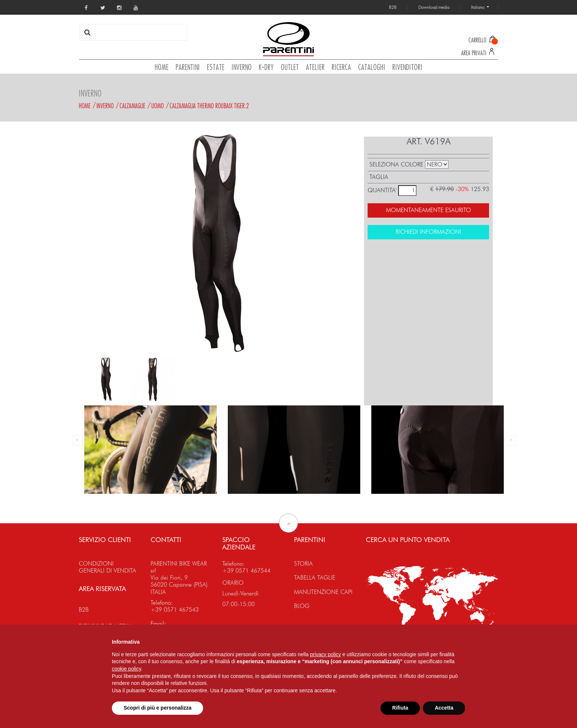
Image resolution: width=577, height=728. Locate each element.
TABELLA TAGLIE (315, 578)
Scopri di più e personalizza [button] (157, 708)
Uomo (157, 106)
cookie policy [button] (126, 669)
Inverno (105, 106)
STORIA (303, 564)
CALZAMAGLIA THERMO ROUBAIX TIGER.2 (209, 106)
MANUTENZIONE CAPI (323, 592)
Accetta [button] (444, 708)
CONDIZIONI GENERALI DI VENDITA (107, 567)
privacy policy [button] (326, 654)
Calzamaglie (132, 106)
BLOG (302, 606)
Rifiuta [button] (400, 708)
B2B (84, 610)
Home (85, 106)
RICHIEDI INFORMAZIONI (428, 232)
